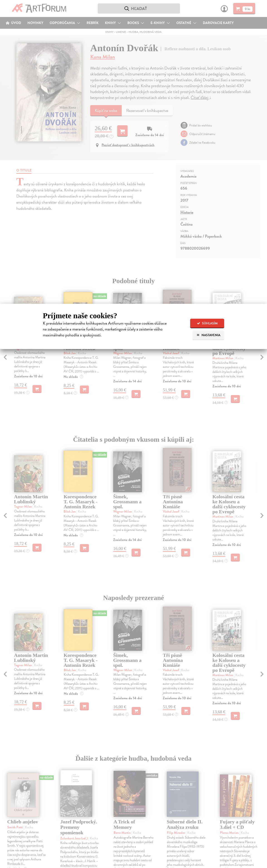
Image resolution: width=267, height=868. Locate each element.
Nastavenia (208, 335)
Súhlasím (207, 323)
